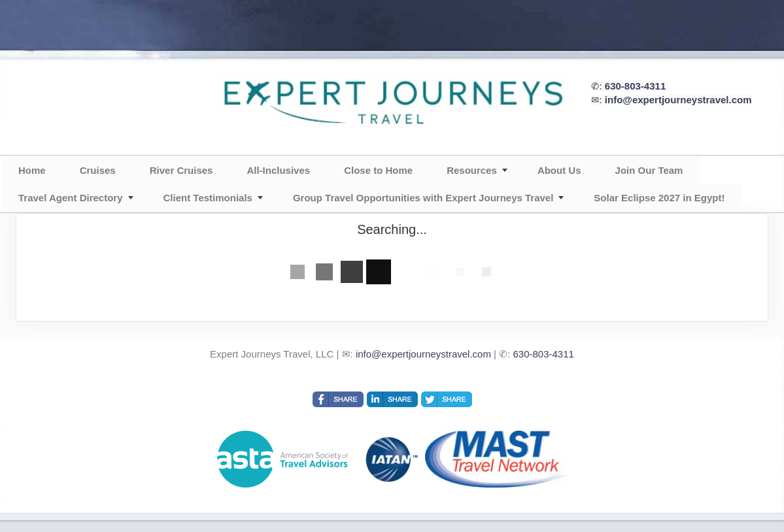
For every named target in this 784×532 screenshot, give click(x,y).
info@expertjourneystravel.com (678, 100)
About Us (559, 170)
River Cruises (181, 170)
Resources (472, 170)
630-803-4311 (635, 86)
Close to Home (378, 170)
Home (32, 170)
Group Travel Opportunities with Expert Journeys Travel (423, 198)
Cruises (98, 170)
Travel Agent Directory (71, 198)
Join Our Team (649, 170)
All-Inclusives (278, 170)
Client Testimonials (208, 198)
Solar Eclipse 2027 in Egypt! (659, 198)
